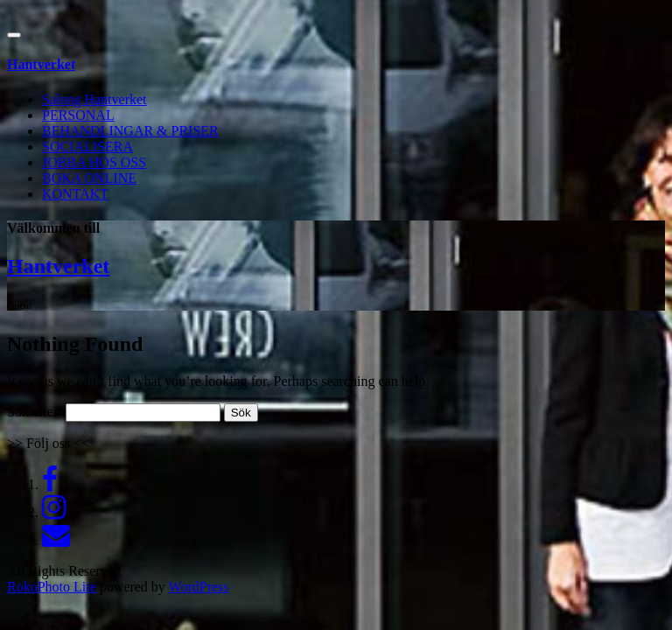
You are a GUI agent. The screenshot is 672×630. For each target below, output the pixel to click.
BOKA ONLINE (89, 178)
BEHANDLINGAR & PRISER (130, 131)
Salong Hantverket (94, 99)
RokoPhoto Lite (52, 587)
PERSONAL (78, 115)
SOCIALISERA (87, 147)
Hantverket (58, 266)
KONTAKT (75, 194)
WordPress (199, 587)
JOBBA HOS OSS (94, 162)
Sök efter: (35, 412)
